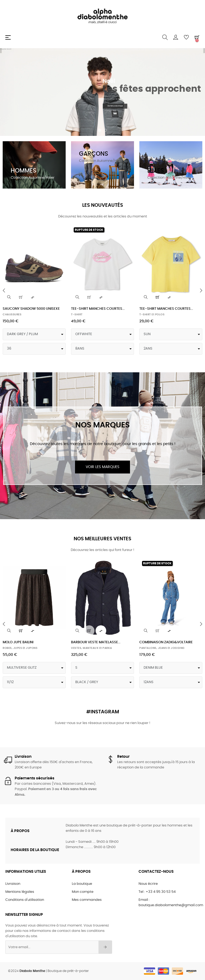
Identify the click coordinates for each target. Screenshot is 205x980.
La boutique (82, 884)
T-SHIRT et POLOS (152, 315)
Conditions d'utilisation (25, 900)
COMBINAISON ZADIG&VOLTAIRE (166, 642)
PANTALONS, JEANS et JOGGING (162, 648)
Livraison (13, 884)
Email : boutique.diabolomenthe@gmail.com (171, 903)
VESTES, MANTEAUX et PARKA (92, 648)
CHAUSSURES (12, 315)
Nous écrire (148, 884)
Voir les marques (102, 467)
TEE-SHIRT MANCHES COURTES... (98, 309)
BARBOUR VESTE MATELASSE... (96, 642)
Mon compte (83, 892)
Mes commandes (87, 900)
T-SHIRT (77, 315)
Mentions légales (20, 892)
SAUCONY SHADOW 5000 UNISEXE (31, 309)
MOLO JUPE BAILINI (18, 642)
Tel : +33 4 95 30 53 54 (157, 892)
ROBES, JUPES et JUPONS (20, 648)
